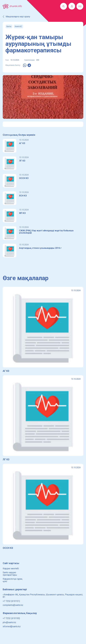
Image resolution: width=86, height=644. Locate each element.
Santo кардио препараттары (10, 574)
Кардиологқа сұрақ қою (13, 580)
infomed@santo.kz (12, 626)
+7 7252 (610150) (11, 618)
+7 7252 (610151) (11, 601)
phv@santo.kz (9, 622)
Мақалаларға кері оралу (16, 17)
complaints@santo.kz (13, 605)
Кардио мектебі (11, 569)
